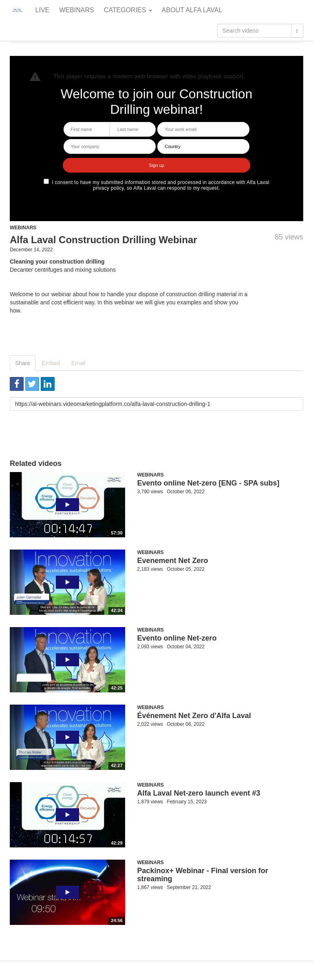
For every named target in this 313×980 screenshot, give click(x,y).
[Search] (297, 31)
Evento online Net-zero (177, 638)
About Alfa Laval (192, 10)
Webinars (76, 10)
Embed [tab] (51, 363)
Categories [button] (128, 10)
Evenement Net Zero (173, 561)
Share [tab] (23, 363)
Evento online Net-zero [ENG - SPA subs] (208, 483)
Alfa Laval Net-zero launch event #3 (199, 793)
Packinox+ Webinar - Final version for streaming (203, 875)
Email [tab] (78, 363)
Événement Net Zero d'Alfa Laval (194, 716)
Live (43, 10)
